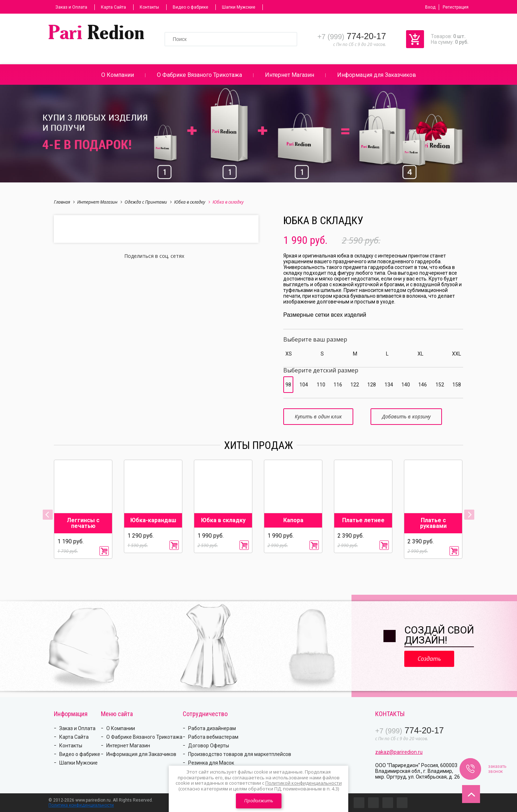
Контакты (149, 7)
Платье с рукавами (433, 523)
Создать (429, 659)
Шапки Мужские (239, 7)
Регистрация (456, 7)
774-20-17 (352, 36)
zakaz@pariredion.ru (399, 752)
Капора (293, 520)
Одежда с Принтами (148, 202)
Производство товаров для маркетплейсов (240, 754)
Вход (430, 7)
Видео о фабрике (190, 7)
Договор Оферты (209, 746)
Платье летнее (363, 520)
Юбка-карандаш (153, 520)
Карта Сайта (113, 7)
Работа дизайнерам (212, 728)
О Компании (118, 75)
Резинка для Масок (211, 763)
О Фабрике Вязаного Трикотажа (199, 75)
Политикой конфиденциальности (304, 783)
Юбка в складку (192, 202)
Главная (64, 202)
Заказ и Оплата (71, 7)
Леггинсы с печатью (83, 523)
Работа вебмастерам (213, 737)
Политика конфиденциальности (81, 805)
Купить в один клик (318, 416)
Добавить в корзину (406, 416)
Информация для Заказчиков (377, 75)
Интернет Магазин (290, 75)
